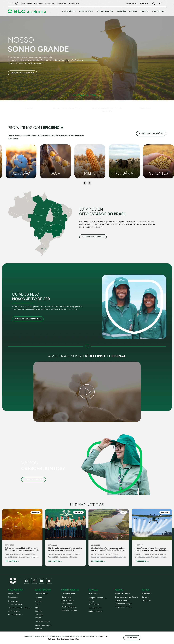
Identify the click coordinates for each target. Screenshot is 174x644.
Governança (67, 597)
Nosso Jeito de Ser (123, 594)
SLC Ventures (94, 605)
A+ (10, 3)
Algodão (39, 601)
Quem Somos (14, 594)
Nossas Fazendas (16, 605)
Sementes (39, 615)
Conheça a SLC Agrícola (22, 73)
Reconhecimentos (15, 615)
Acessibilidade (74, 3)
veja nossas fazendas (93, 237)
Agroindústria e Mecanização (20, 608)
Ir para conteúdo (27, 3)
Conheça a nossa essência (28, 319)
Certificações (67, 604)
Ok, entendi (132, 638)
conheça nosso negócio (151, 133)
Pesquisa (39, 629)
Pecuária (39, 611)
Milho (37, 608)
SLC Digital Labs (95, 608)
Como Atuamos (41, 594)
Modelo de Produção (44, 625)
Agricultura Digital (96, 611)
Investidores (147, 594)
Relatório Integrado (69, 610)
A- (13, 3)
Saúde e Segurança (69, 607)
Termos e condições (70, 639)
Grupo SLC (146, 600)
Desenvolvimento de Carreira (127, 597)
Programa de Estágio (124, 604)
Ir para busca (50, 3)
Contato (145, 597)
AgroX (91, 601)
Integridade (13, 597)
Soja (37, 605)
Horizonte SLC (94, 594)
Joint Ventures (14, 611)
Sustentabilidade (68, 594)
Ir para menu (39, 3)
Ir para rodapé (62, 3)
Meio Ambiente (68, 600)
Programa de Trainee (123, 607)
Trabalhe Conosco (34, 479)
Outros (38, 618)
